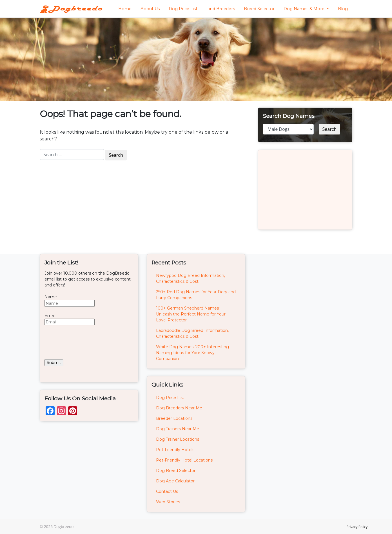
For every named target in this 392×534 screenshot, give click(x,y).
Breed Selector (259, 9)
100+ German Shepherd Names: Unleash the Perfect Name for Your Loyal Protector (191, 314)
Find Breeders (221, 9)
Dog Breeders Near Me (179, 408)
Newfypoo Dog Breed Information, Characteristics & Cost (191, 278)
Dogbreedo (64, 527)
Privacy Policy (357, 527)
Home (125, 9)
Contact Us (167, 491)
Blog (343, 9)
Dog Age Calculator (175, 481)
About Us (150, 9)
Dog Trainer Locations (178, 439)
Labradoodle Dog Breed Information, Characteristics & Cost (192, 333)
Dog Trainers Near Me (178, 429)
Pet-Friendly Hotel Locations (184, 460)
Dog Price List (183, 9)
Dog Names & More (305, 9)
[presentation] (87, 342)
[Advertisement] (305, 190)
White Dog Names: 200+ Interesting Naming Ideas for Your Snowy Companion (192, 353)
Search (330, 129)
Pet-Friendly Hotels (175, 450)
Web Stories (168, 502)
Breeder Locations (174, 418)
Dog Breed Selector (176, 471)
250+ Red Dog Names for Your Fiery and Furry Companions (196, 295)
